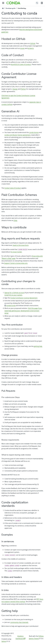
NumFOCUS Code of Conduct (21, 64)
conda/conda (11, 306)
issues (22, 48)
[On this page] (42, 3)
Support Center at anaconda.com (16, 263)
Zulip (15, 220)
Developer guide (11, 8)
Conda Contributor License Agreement (24, 298)
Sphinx (4, 641)
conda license (34, 132)
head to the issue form (21, 245)
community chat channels (19, 622)
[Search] (37, 3)
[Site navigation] (3, 3)
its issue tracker (16, 252)
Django (15, 89)
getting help (38, 346)
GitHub (33, 43)
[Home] (3, 8)
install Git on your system (13, 295)
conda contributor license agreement (17, 135)
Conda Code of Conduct (13, 188)
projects (31, 48)
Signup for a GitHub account (14, 293)
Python (23, 89)
